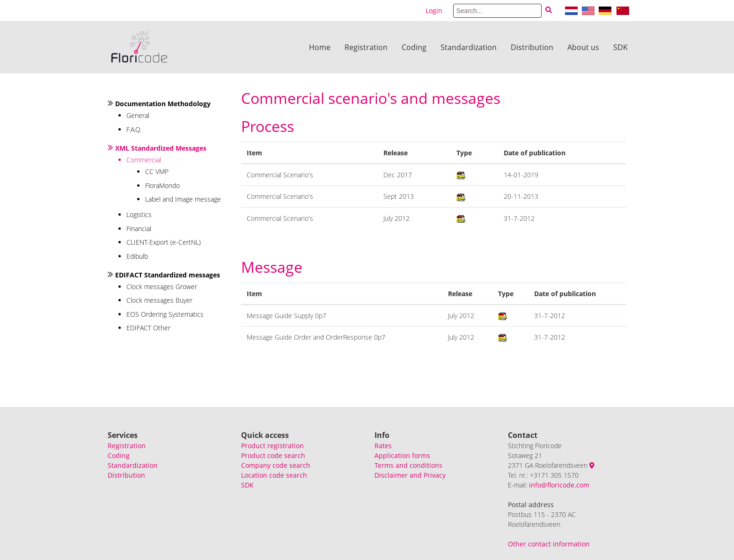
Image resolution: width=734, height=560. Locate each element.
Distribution (532, 47)
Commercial (144, 160)
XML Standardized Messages (161, 148)
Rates (383, 446)
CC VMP (157, 171)
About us (583, 47)
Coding (414, 47)
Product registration (272, 446)
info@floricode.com (559, 485)
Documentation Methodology (163, 104)
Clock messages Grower (162, 287)
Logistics (139, 215)
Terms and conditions (408, 465)
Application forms (402, 455)
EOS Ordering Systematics (165, 314)
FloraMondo (162, 185)
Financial (139, 229)
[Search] (497, 11)
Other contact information (549, 544)
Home (320, 47)
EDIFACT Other (148, 328)
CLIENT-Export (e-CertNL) (164, 242)
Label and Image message (183, 199)
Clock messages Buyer (159, 300)
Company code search (276, 465)
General (138, 115)
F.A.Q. (134, 129)
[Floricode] (139, 47)
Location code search (274, 475)
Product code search (273, 455)
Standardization (469, 47)
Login (434, 11)
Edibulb (137, 256)
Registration (366, 47)
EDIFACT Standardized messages (168, 275)
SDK (620, 47)
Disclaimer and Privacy (410, 475)
